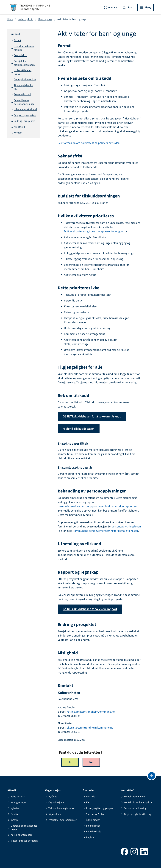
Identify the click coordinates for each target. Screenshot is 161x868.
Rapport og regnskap (23, 115)
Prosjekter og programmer (61, 820)
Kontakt (16, 133)
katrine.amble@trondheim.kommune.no (91, 712)
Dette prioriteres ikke (23, 79)
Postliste (14, 814)
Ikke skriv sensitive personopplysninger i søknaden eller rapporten (97, 506)
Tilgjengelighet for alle (22, 87)
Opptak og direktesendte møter (22, 828)
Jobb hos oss (16, 797)
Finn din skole (92, 832)
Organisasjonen (55, 802)
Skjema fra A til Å (93, 814)
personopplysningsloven (126, 527)
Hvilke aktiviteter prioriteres (21, 72)
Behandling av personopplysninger (23, 102)
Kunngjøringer (17, 802)
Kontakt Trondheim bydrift (136, 802)
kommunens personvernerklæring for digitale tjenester (105, 531)
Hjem (10, 19)
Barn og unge (45, 19)
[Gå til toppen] (152, 776)
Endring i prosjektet (23, 121)
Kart (87, 802)
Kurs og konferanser (20, 835)
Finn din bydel (92, 826)
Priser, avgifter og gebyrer (98, 808)
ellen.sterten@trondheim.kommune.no (90, 728)
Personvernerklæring (133, 808)
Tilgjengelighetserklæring (136, 814)
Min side (110, 8)
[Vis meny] (146, 8)
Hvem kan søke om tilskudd (22, 48)
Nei (91, 762)
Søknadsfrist (19, 55)
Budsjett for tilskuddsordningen (23, 63)
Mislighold (18, 127)
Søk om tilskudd (21, 94)
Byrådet (51, 797)
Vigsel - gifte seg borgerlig (22, 841)
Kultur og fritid (26, 19)
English (88, 837)
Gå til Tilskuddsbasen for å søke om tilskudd (92, 417)
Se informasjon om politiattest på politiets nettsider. (89, 143)
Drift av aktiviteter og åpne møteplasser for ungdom (95, 231)
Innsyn (13, 820)
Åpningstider (91, 820)
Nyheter (13, 808)
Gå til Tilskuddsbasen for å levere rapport (90, 609)
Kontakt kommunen (133, 797)
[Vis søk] (127, 8)
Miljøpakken (53, 814)
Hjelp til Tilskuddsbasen (79, 429)
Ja (70, 762)
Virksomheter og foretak (60, 808)
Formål (16, 40)
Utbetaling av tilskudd (24, 109)
